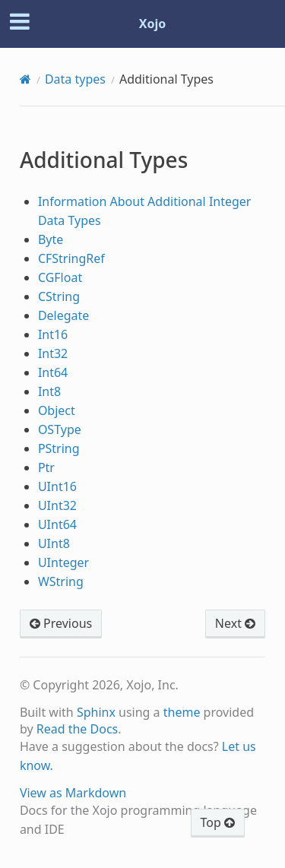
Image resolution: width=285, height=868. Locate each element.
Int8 (49, 391)
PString (59, 448)
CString (59, 296)
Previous (61, 623)
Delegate (63, 315)
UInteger (63, 562)
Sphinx (96, 712)
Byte (51, 239)
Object (57, 410)
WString (61, 581)
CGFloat (60, 277)
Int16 (53, 334)
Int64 (53, 372)
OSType (60, 429)
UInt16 (57, 486)
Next (235, 623)
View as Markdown (73, 793)
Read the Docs (78, 729)
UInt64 (57, 524)
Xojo (153, 24)
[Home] (25, 79)
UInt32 (57, 505)
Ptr (46, 467)
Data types (75, 79)
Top (218, 822)
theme (182, 712)
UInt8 (54, 543)
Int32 (53, 353)
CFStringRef (71, 258)
